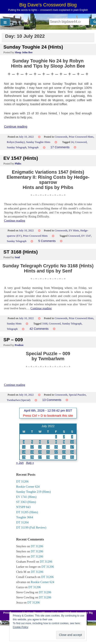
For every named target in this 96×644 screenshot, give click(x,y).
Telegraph (33, 147)
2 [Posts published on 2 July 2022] (64, 437)
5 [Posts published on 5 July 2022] (32, 442)
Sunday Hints (14, 324)
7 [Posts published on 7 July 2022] (48, 442)
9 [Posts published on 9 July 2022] (64, 442)
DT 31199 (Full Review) (31, 527)
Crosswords (61, 137)
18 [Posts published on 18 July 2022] (24, 452)
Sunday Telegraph (17, 147)
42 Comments (39, 329)
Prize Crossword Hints (81, 137)
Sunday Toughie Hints (38, 142)
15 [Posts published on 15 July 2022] (56, 447)
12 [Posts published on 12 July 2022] (32, 447)
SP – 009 (13, 340)
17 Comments (60, 147)
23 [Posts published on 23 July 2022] (64, 452)
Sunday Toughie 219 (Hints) (33, 492)
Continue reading (16, 127)
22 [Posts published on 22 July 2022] (56, 452)
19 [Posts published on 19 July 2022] (32, 452)
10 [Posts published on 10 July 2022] (72, 442)
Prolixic (19, 345)
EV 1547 (86, 236)
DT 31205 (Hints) (27, 512)
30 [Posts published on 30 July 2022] (64, 457)
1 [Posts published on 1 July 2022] (56, 437)
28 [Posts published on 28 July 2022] (48, 457)
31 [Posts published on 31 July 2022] (72, 457)
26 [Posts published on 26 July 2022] (32, 457)
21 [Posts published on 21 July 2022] (48, 452)
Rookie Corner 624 (28, 487)
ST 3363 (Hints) (26, 502)
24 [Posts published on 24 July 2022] (72, 452)
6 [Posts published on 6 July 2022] (40, 442)
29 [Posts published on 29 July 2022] (56, 457)
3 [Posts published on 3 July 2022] (72, 437)
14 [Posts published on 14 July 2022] (48, 447)
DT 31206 (22, 481)
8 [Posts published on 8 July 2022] (56, 442)
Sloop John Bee (24, 52)
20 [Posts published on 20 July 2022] (40, 452)
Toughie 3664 (25, 517)
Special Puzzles (77, 395)
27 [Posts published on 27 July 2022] (40, 457)
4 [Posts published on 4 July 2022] (24, 442)
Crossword (81, 142)
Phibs (18, 164)
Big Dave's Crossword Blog (48, 5)
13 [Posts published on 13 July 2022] (40, 447)
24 (72, 142)
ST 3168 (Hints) (21, 252)
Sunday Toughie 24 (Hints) (33, 47)
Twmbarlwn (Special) (19, 400)
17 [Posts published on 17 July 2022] (72, 447)
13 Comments (52, 400)
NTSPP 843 (23, 507)
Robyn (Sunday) (16, 142)
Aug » (30, 463)
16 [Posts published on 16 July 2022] (64, 447)
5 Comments (47, 241)
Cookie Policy (20, 627)
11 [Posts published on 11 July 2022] (24, 447)
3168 (45, 324)
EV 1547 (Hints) (21, 158)
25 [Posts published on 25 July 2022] (24, 457)
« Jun (20, 463)
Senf (17, 257)
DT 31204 (22, 522)
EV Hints (74, 231)
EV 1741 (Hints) (26, 497)
